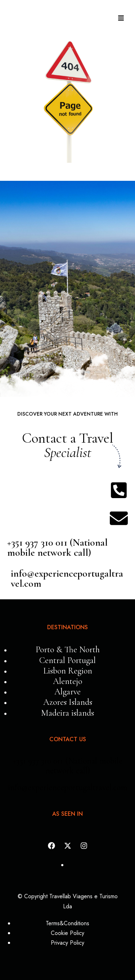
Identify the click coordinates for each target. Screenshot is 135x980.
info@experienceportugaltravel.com (67, 578)
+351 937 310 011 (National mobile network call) (57, 547)
